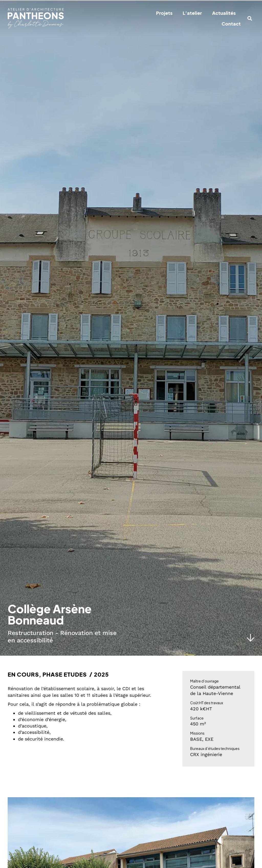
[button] (250, 18)
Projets (164, 13)
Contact (231, 24)
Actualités (224, 13)
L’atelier (192, 13)
